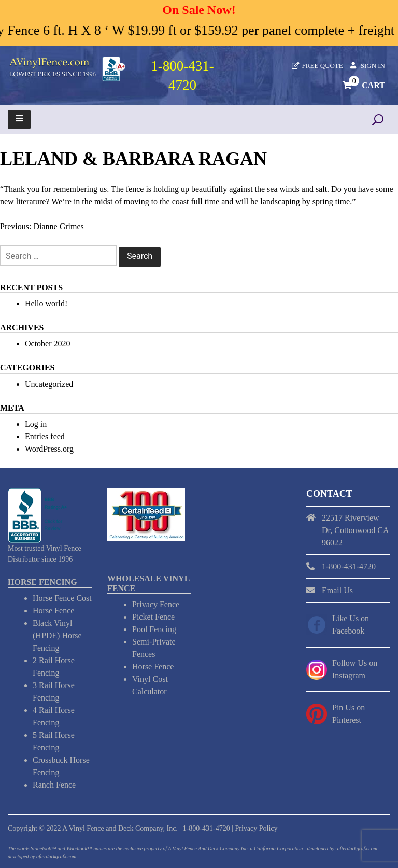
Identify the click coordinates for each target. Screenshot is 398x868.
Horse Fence (53, 611)
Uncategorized (49, 384)
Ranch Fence (54, 785)
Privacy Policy (256, 828)
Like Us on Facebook (351, 625)
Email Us (337, 590)
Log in (36, 424)
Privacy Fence (156, 604)
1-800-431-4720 (207, 828)
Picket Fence (153, 617)
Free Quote (323, 66)
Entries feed (45, 436)
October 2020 (48, 344)
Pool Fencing (154, 629)
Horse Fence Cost (62, 598)
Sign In (373, 66)
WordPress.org (49, 449)
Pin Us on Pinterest (349, 714)
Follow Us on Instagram (355, 669)
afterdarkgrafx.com (56, 856)
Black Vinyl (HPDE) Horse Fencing (57, 635)
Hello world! (46, 304)
